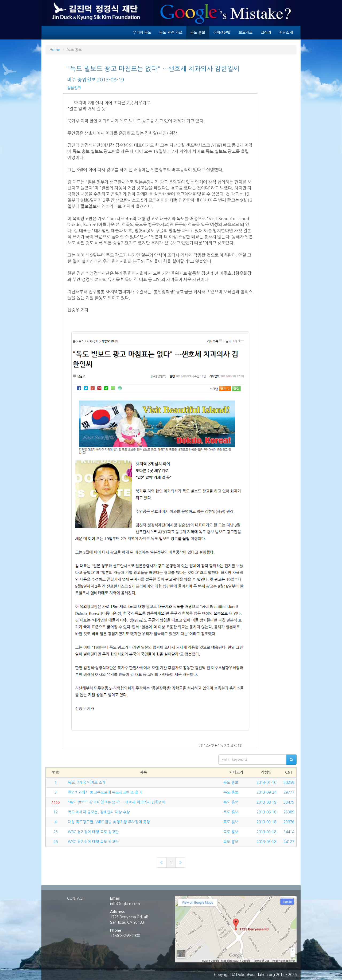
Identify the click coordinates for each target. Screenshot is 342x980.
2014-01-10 (266, 783)
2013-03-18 (266, 822)
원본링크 (74, 88)
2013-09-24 (266, 792)
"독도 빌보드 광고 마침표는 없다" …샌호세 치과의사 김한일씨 (117, 802)
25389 (289, 812)
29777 (289, 792)
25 (56, 832)
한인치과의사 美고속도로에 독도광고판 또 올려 (105, 792)
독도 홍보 (198, 33)
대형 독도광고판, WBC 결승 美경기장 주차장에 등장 (109, 822)
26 (56, 842)
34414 (289, 832)
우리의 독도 (142, 33)
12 (56, 812)
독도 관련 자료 (171, 33)
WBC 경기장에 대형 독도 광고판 (93, 832)
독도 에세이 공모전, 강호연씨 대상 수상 (99, 812)
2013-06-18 (266, 812)
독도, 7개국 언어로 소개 (87, 783)
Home (55, 50)
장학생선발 (222, 33)
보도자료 (246, 33)
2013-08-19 (266, 802)
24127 (289, 842)
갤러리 (266, 33)
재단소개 (286, 33)
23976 (289, 822)
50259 (289, 783)
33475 (289, 802)
